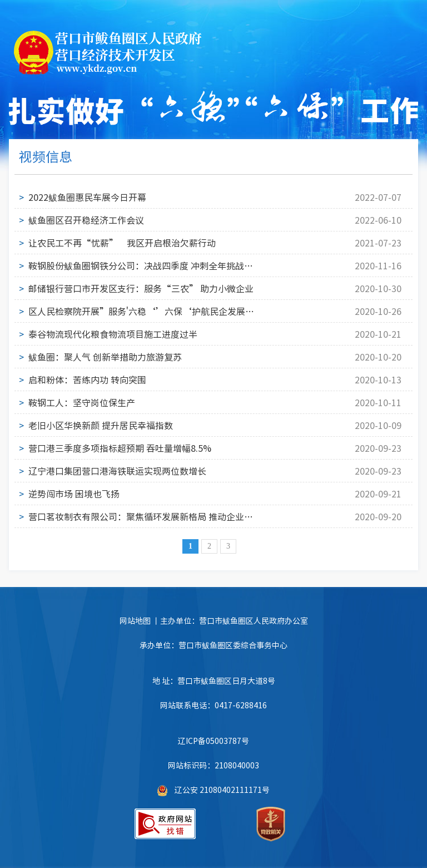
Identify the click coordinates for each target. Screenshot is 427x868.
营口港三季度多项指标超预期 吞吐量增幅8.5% (120, 448)
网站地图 (135, 620)
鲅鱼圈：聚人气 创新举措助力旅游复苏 (105, 357)
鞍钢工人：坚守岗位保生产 (82, 402)
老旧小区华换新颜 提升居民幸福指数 (101, 425)
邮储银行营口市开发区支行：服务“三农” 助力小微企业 (141, 288)
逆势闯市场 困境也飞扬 (74, 494)
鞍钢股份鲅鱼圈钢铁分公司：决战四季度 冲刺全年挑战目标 (141, 265)
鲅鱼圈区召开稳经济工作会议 (86, 220)
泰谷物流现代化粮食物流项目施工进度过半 (113, 334)
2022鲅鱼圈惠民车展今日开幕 (87, 197)
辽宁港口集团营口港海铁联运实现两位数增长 (117, 471)
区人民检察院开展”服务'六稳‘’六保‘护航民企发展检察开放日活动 (141, 311)
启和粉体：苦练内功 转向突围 (87, 379)
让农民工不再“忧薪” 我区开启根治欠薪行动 (122, 243)
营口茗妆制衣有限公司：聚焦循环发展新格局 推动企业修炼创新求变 (141, 516)
